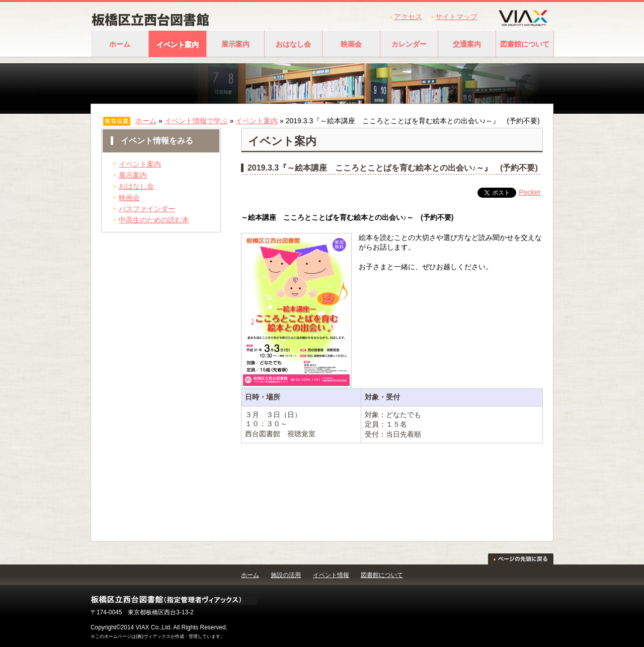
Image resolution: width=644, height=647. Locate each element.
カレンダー (409, 44)
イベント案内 (178, 44)
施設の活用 (286, 575)
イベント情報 (331, 575)
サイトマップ (456, 17)
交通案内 (467, 44)
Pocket (530, 192)
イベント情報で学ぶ (196, 121)
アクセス (408, 17)
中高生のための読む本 (154, 220)
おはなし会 (293, 44)
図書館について (525, 44)
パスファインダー (147, 209)
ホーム (120, 44)
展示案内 (235, 44)
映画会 (351, 44)
